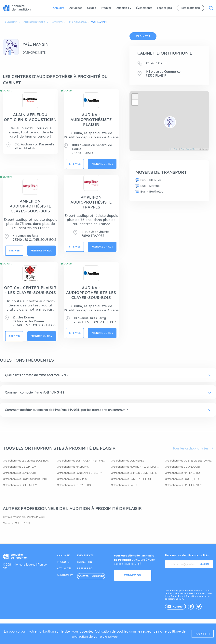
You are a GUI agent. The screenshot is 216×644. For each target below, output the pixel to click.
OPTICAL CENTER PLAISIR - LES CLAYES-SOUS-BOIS (30, 290)
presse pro (85, 568)
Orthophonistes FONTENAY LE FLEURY (79, 473)
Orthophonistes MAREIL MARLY (183, 485)
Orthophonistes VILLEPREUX (20, 467)
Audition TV (124, 8)
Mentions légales (25, 565)
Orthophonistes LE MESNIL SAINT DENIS (134, 473)
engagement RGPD (175, 599)
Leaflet (174, 149)
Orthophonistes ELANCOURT (20, 473)
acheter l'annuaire (91, 576)
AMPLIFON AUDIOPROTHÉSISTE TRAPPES (91, 202)
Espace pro (164, 8)
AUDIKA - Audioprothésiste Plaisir (91, 120)
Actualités (76, 8)
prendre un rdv (102, 164)
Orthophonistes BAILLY (124, 485)
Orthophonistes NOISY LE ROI (74, 485)
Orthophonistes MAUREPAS (73, 467)
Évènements (144, 8)
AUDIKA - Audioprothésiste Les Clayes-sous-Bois (91, 293)
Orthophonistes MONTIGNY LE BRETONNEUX (135, 467)
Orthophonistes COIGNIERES (127, 461)
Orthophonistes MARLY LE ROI (183, 473)
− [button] (135, 102)
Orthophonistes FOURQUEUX (182, 479)
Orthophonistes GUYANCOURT (183, 467)
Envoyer (204, 564)
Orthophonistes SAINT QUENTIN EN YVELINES (81, 461)
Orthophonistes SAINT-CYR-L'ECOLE (132, 479)
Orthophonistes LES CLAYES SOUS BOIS (26, 461)
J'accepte (203, 634)
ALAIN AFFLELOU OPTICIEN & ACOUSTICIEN (30, 117)
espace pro (85, 562)
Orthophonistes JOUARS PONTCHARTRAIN (27, 479)
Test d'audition (190, 8)
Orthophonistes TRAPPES (72, 479)
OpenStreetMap (189, 149)
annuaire (63, 555)
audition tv (65, 575)
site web (75, 164)
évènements (85, 555)
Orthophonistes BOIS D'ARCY (20, 485)
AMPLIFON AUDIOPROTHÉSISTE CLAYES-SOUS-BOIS (30, 206)
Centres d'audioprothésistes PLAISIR (24, 517)
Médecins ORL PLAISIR (16, 523)
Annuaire (59, 8)
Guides (92, 8)
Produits (106, 8)
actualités (64, 568)
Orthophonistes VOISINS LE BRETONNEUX (189, 461)
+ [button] (135, 97)
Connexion (133, 575)
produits (63, 562)
